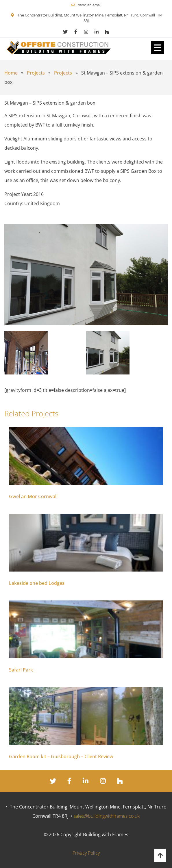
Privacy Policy (86, 853)
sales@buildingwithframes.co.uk (107, 816)
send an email (90, 5)
